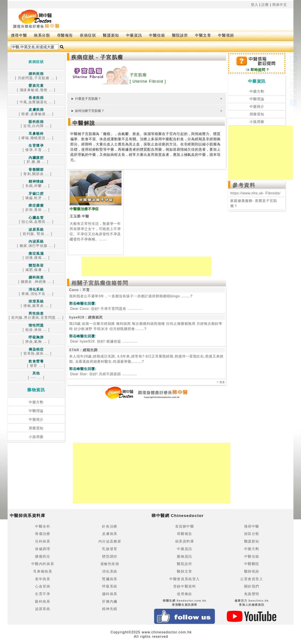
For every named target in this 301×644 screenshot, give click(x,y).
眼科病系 (43, 601)
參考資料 (244, 185)
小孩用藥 (36, 437)
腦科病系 (110, 594)
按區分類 (252, 534)
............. (106, 309)
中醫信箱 (157, 35)
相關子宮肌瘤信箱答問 (100, 283)
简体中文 (280, 5)
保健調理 (43, 549)
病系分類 (42, 35)
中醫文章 (203, 35)
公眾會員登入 (252, 579)
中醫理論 (36, 411)
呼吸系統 (110, 586)
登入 (255, 5)
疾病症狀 (88, 35)
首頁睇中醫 (185, 526)
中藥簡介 (36, 419)
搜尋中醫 (19, 35)
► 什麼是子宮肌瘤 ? (86, 99)
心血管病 (43, 586)
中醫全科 (43, 526)
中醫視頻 (226, 35)
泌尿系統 (43, 609)
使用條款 (184, 594)
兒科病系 (43, 541)
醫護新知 (111, 35)
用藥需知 (36, 428)
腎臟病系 (110, 579)
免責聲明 (252, 594)
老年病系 (43, 579)
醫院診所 (180, 35)
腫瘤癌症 (43, 556)
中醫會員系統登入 (185, 579)
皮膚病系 (110, 534)
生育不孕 (43, 594)
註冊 (265, 5)
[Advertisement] (176, 19)
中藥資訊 (134, 35)
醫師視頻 (252, 571)
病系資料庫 (185, 541)
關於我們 (252, 586)
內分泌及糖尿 (110, 541)
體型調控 (110, 556)
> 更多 (221, 382)
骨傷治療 (43, 534)
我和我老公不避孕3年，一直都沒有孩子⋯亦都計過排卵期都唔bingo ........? (131, 296)
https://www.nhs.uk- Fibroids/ (255, 193)
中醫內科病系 (43, 564)
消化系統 (110, 571)
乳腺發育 (110, 549)
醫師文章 (184, 571)
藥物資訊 (184, 556)
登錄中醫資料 (185, 586)
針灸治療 (110, 526)
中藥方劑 (36, 402)
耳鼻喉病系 (43, 571)
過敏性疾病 (110, 564)
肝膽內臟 (110, 601)
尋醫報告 (65, 35)
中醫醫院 (252, 564)
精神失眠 (110, 609)
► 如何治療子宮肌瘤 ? (87, 111)
